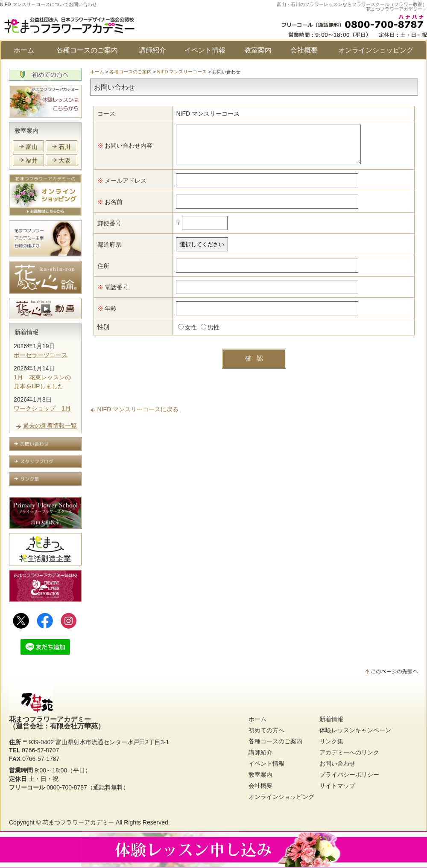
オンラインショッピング (376, 50)
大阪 (64, 160)
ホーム (24, 50)
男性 (204, 334)
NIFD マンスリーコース (182, 72)
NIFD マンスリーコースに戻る (138, 416)
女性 (181, 334)
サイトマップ (337, 786)
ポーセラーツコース (41, 355)
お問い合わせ (337, 763)
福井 (32, 160)
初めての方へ (266, 730)
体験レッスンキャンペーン (355, 730)
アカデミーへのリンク (349, 752)
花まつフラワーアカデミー (78, 822)
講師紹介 (152, 50)
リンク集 (331, 741)
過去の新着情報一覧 (50, 425)
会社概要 (304, 50)
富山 (32, 147)
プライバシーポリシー (349, 775)
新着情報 (26, 332)
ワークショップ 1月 (42, 408)
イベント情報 (205, 50)
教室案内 (258, 50)
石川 (64, 147)
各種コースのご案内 (87, 50)
